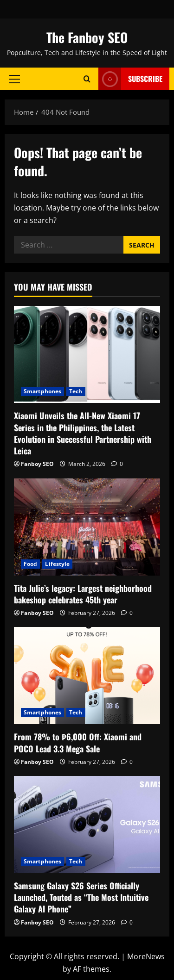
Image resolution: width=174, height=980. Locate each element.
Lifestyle (57, 564)
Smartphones (42, 391)
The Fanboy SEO (87, 37)
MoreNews (146, 956)
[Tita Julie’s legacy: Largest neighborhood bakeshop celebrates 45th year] (87, 527)
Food (30, 564)
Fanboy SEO (37, 464)
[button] (15, 79)
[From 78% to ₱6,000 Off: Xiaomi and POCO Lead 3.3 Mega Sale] (87, 676)
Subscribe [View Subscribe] (130, 79)
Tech (76, 391)
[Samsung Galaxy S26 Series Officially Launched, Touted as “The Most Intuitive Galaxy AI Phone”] (87, 825)
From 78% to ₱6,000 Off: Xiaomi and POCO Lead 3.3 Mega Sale (78, 742)
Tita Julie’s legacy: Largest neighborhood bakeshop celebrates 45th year (83, 594)
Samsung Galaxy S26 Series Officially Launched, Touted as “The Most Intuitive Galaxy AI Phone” (81, 897)
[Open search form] (87, 79)
